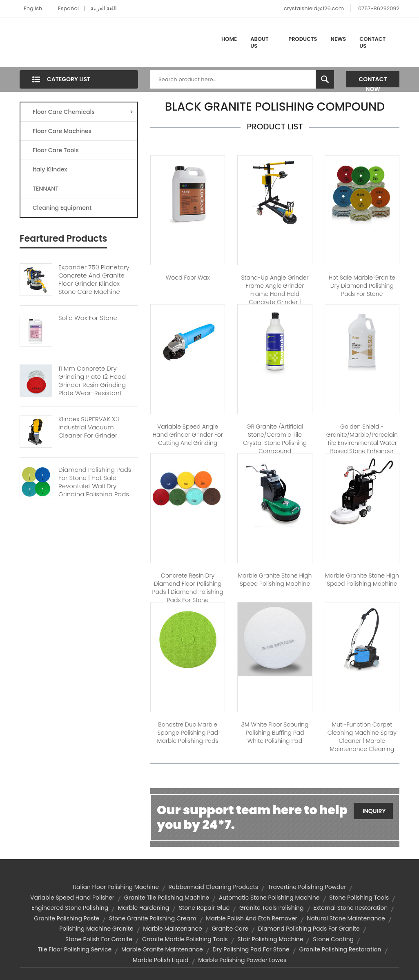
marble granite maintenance (162, 949)
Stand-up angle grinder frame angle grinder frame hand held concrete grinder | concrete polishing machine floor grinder (275, 298)
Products (303, 39)
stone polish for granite (99, 939)
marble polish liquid (161, 960)
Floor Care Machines (62, 131)
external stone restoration (350, 908)
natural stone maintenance (346, 918)
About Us (259, 43)
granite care (230, 929)
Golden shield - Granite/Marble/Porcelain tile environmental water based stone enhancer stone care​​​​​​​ (362, 443)
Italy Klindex (50, 169)
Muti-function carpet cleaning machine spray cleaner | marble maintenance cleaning (362, 737)
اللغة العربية (104, 8)
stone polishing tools (359, 898)
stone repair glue (204, 908)
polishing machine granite (96, 929)
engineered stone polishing (70, 908)
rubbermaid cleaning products (213, 887)
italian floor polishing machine (116, 887)
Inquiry (374, 811)
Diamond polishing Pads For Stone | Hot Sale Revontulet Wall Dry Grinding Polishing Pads (95, 482)
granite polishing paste (67, 918)
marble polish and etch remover (251, 918)
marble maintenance (172, 929)
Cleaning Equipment (62, 208)
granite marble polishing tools (185, 939)
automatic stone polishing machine (269, 898)
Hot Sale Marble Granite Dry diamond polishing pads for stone (362, 286)
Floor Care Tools (56, 150)
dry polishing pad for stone (251, 949)
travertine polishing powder (307, 887)
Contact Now (373, 81)
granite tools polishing (272, 908)
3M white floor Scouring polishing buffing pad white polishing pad (275, 733)
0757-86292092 (379, 8)
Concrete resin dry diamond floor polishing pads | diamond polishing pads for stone (188, 588)
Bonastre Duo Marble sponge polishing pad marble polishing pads (188, 733)
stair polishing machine (270, 939)
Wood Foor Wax (188, 278)
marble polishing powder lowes (242, 960)
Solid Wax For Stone (88, 318)
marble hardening (144, 908)
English (33, 8)
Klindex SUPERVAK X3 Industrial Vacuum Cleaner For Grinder (89, 427)
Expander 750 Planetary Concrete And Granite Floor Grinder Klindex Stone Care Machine (94, 280)
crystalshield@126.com (314, 8)
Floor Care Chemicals (83, 112)
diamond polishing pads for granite (309, 929)
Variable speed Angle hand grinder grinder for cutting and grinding (187, 435)
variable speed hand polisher (72, 898)
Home (229, 39)
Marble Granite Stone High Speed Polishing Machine (275, 580)
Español (68, 8)
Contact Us (372, 43)
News (339, 39)
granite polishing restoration (340, 949)
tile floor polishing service (75, 949)
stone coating (333, 939)
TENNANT (46, 189)
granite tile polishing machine (167, 898)
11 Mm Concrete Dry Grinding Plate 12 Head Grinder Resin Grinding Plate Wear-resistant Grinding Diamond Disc (93, 385)
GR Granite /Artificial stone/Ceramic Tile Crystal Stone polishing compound (275, 439)
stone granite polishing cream (153, 918)
